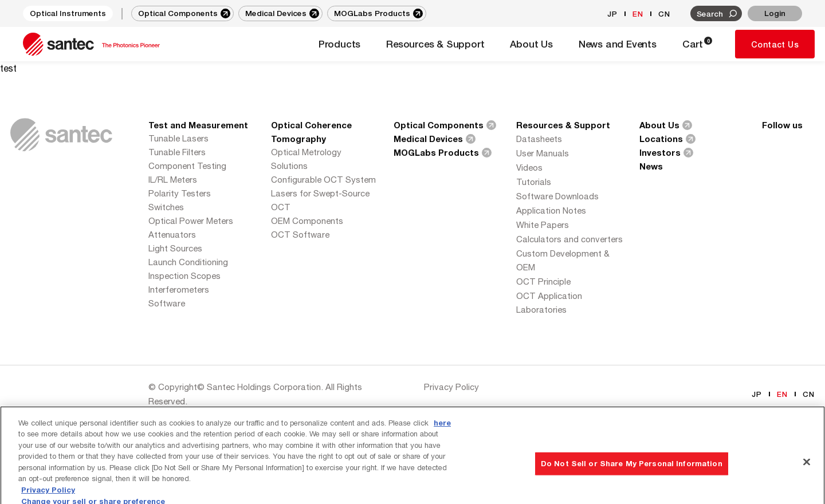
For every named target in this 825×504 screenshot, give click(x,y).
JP (612, 14)
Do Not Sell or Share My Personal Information (632, 478)
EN (638, 14)
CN (664, 14)
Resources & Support (563, 125)
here (442, 437)
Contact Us (775, 44)
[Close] (807, 477)
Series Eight (201, 415)
